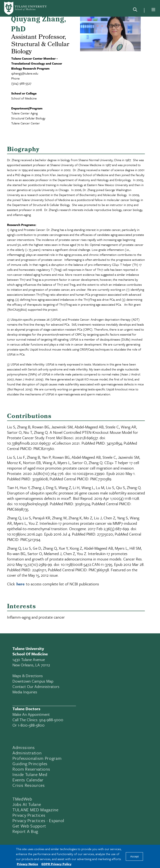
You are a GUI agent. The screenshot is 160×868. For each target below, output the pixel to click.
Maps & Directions (28, 676)
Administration (27, 753)
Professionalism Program (37, 758)
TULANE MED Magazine (35, 810)
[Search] (135, 10)
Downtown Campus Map (33, 681)
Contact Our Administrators (36, 686)
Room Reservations (31, 769)
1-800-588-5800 (31, 725)
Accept (134, 856)
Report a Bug (25, 831)
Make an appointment (31, 714)
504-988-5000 (51, 720)
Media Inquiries (25, 692)
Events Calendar (28, 780)
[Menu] (153, 10)
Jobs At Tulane (27, 804)
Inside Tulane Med (30, 774)
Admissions (24, 747)
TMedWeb (22, 799)
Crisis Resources (29, 785)
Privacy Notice (27, 864)
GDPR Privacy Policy (56, 864)
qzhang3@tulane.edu (25, 73)
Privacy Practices (29, 815)
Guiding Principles (30, 764)
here (20, 584)
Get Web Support (29, 826)
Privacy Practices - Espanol (38, 820)
